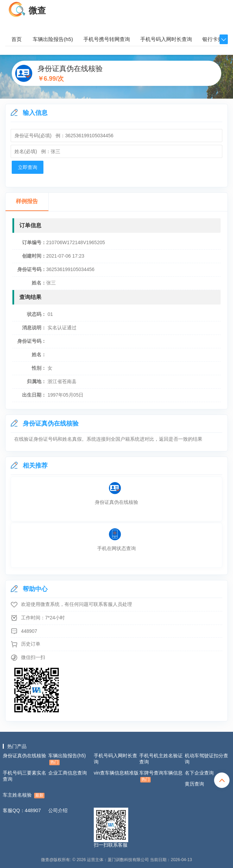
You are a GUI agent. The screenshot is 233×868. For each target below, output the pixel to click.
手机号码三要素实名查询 (24, 776)
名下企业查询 (199, 773)
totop (222, 780)
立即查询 (28, 167)
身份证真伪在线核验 (24, 756)
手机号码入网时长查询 (166, 39)
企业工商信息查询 (68, 773)
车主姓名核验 (24, 795)
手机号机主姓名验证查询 (161, 759)
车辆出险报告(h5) (53, 39)
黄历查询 (194, 784)
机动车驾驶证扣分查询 (206, 759)
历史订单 (31, 644)
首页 (17, 39)
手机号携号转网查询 (107, 39)
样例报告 (27, 201)
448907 (29, 631)
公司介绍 (58, 810)
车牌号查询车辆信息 (161, 776)
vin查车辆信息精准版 (116, 773)
